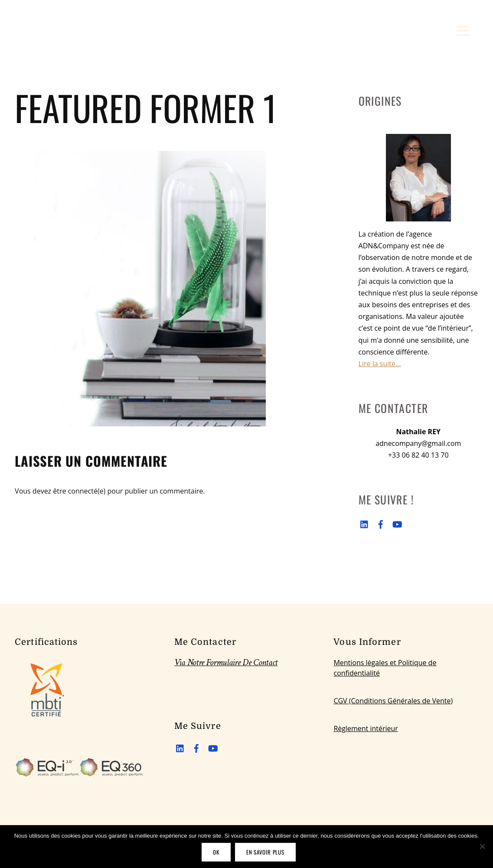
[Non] (482, 846)
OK (216, 852)
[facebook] (381, 523)
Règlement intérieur (366, 728)
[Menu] (463, 30)
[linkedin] (365, 523)
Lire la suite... (380, 364)
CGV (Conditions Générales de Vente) (393, 701)
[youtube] (397, 523)
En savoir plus (265, 852)
